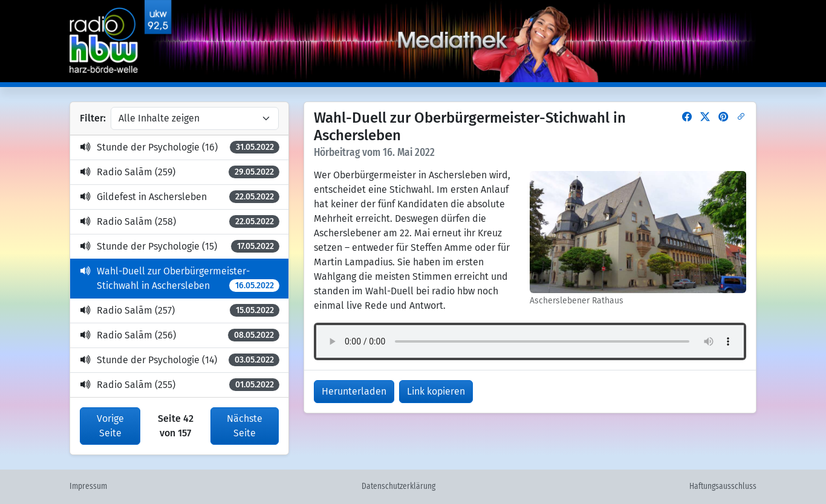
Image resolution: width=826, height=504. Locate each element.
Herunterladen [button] (354, 391)
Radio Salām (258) (180, 221)
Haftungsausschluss (723, 486)
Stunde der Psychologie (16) (180, 147)
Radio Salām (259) (180, 172)
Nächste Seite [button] (245, 426)
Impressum (88, 486)
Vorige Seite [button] (110, 426)
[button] (687, 117)
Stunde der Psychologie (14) (180, 360)
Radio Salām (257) (180, 310)
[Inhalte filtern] (195, 118)
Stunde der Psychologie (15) (180, 246)
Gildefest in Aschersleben (180, 197)
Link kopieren (436, 391)
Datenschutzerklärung (398, 486)
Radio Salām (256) (180, 335)
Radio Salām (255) (180, 385)
